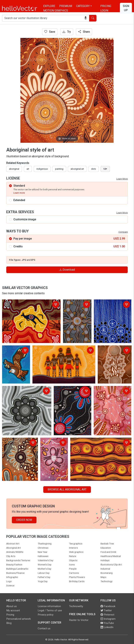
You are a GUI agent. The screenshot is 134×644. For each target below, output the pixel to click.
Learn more (19, 193)
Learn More (122, 179)
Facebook (108, 606)
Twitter (106, 610)
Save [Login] (50, 32)
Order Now (24, 520)
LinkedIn (107, 627)
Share (84, 32)
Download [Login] (67, 270)
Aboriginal (14, 169)
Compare (123, 232)
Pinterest (107, 615)
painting (59, 169)
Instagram (108, 619)
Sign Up (126, 8)
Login (104, 11)
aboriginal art (77, 169)
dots (94, 169)
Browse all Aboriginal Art (67, 489)
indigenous (42, 169)
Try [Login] (67, 32)
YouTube (107, 623)
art (28, 169)
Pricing (106, 6)
